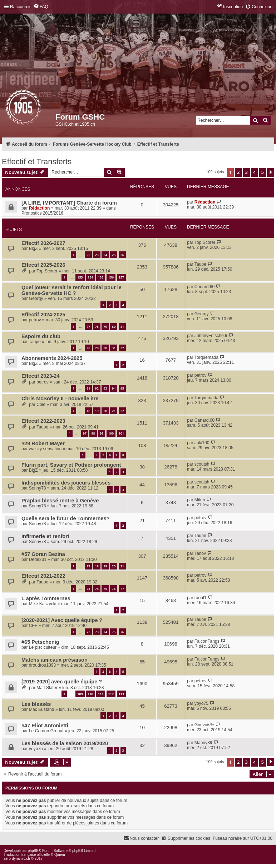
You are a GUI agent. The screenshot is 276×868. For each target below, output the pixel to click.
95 (122, 388)
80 (114, 327)
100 (111, 433)
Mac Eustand (42, 709)
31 (114, 348)
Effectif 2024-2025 (43, 315)
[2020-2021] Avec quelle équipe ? (62, 620)
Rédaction (39, 208)
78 (97, 327)
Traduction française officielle (27, 855)
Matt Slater (47, 688)
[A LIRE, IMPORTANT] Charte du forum (69, 203)
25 (114, 255)
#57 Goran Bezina (43, 554)
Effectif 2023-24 (41, 376)
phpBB (33, 851)
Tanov (200, 553)
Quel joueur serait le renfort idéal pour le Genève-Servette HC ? (72, 290)
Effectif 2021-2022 (43, 576)
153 (80, 277)
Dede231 (38, 560)
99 (102, 433)
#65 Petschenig (40, 642)
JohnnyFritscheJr (211, 336)
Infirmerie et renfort (45, 536)
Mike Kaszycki (43, 604)
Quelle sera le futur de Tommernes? (66, 518)
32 (122, 348)
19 (97, 411)
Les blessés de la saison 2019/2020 (65, 743)
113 (121, 694)
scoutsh (202, 464)
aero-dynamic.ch (17, 859)
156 (111, 277)
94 (114, 388)
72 (88, 632)
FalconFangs (207, 641)
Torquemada (206, 357)
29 (97, 348)
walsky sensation (45, 449)
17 (88, 566)
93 (105, 388)
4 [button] (254, 172)
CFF (33, 626)
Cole (41, 405)
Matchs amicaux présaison (55, 660)
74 (97, 589)
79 (105, 327)
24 (105, 255)
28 (88, 348)
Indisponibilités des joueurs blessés (66, 483)
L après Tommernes (46, 598)
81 (122, 327)
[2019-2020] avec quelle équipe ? (62, 682)
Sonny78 (38, 488)
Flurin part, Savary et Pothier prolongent (71, 465)
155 (101, 277)
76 (114, 589)
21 (114, 411)
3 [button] (247, 172)
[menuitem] (41, 7)
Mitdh (200, 500)
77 (88, 327)
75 (105, 589)
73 (88, 589)
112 (111, 694)
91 (88, 388)
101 (121, 433)
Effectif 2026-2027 (43, 243)
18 (88, 411)
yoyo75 (201, 703)
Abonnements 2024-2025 (52, 358)
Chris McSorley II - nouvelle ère (60, 398)
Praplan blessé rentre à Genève (60, 501)
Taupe (200, 264)
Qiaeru (60, 855)
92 (97, 388)
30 (105, 348)
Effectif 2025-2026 (43, 265)
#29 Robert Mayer (43, 443)
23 (97, 255)
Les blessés (36, 704)
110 (90, 694)
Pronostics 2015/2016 (42, 213)
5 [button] (263, 172)
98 (93, 433)
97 (85, 433)
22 (88, 255)
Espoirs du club (41, 336)
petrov (35, 320)
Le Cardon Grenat (46, 731)
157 (121, 277)
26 (122, 255)
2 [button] (238, 172)
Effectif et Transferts (37, 162)
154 (90, 277)
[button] (271, 172)
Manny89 (203, 743)
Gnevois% (204, 725)
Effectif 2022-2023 (43, 421)
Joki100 (202, 443)
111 (101, 694)
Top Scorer (205, 242)
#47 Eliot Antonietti (45, 726)
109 (80, 694)
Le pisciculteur (43, 647)
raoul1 (201, 598)
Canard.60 (204, 287)
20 (105, 411)
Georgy (36, 298)
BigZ (33, 249)
